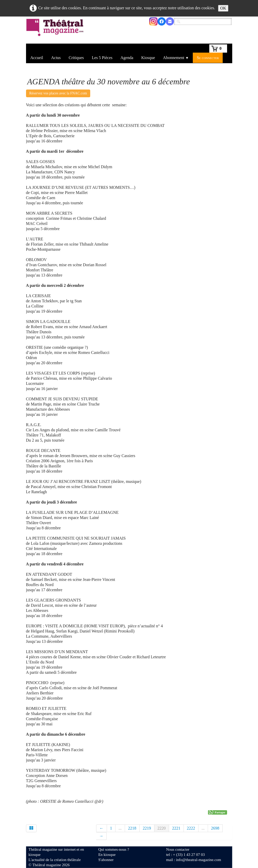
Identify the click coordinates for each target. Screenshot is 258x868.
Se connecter (208, 58)
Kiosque (148, 58)
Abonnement (176, 58)
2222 (191, 828)
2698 (215, 828)
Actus (56, 58)
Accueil (37, 58)
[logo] (56, 31)
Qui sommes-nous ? (114, 849)
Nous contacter (178, 849)
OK (223, 8)
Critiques (76, 58)
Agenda (127, 58)
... (120, 828)
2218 (132, 828)
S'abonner (106, 860)
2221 (176, 828)
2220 (162, 828)
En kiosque (107, 855)
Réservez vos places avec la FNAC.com (58, 93)
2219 (147, 828)
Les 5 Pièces (102, 58)
